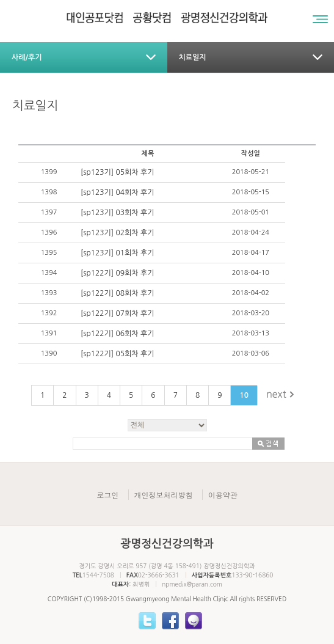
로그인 (107, 495)
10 (244, 395)
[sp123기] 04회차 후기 (118, 192)
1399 (49, 172)
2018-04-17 (251, 253)
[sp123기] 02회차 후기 (118, 233)
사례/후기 (27, 57)
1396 (49, 232)
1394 (49, 273)
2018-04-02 (251, 293)
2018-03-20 (251, 313)
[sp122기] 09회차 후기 (118, 273)
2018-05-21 (251, 172)
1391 (49, 333)
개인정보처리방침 (164, 495)
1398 (49, 192)
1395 (49, 253)
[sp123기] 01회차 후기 (118, 253)
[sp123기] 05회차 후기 (118, 172)
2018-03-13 (251, 333)
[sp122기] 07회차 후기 (118, 313)
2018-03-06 (251, 353)
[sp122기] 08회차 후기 (118, 293)
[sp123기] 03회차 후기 (118, 213)
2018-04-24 (251, 232)
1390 (49, 353)
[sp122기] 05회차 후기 (118, 354)
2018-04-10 (251, 273)
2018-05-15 (251, 192)
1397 (49, 212)
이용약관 (223, 495)
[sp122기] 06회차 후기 (118, 334)
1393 (49, 293)
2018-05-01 (251, 212)
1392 (49, 313)
